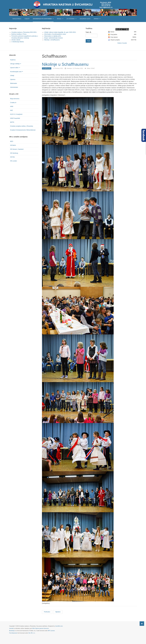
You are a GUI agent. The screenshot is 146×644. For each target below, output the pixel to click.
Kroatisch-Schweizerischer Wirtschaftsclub (23, 130)
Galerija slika (85, 19)
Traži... (88, 32)
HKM (12, 106)
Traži (89, 41)
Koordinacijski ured (17, 72)
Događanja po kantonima (43, 19)
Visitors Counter (122, 43)
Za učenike (72, 19)
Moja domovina (15, 99)
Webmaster (14, 83)
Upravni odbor (15, 68)
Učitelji (12, 76)
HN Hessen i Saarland (17, 149)
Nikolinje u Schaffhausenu (65, 64)
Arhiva (97, 19)
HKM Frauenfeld (15, 118)
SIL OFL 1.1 (32, 633)
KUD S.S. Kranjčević (16, 114)
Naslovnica (17, 19)
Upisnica (13, 79)
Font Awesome (13, 633)
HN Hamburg (14, 153)
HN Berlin (13, 145)
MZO (12, 141)
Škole (60, 19)
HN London (14, 161)
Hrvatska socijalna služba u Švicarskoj (22, 126)
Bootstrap (12, 631)
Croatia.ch (13, 103)
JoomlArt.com (59, 626)
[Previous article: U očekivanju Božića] (47, 612)
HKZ (12, 110)
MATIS (12, 122)
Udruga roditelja (16, 64)
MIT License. (51, 631)
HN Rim (13, 157)
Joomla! (11, 628)
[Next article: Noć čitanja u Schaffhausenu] (58, 612)
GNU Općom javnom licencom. (41, 628)
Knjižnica (13, 60)
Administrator (14, 87)
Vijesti (27, 19)
